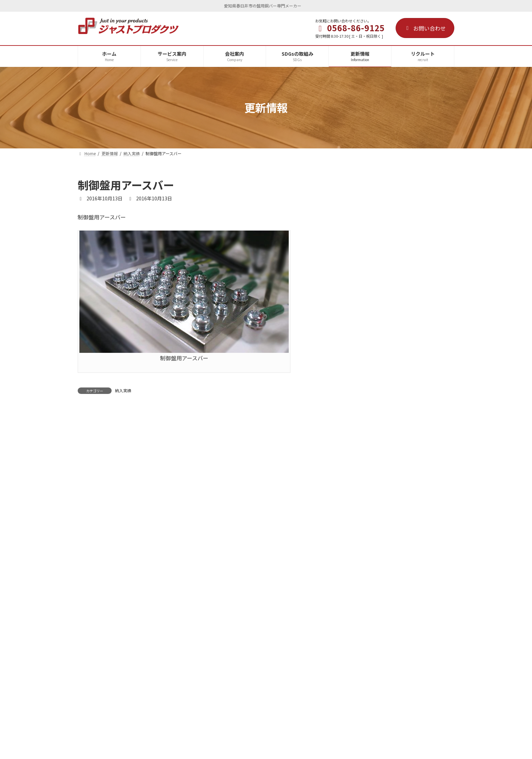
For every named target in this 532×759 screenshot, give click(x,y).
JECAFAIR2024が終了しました (416, 561)
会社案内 (139, 629)
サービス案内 (100, 629)
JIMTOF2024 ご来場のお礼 (413, 459)
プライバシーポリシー (275, 629)
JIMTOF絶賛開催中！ (405, 498)
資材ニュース (397, 421)
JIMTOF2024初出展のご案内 (413, 536)
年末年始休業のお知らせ (409, 229)
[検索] (446, 185)
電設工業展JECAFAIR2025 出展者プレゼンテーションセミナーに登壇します (418, 389)
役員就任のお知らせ (404, 267)
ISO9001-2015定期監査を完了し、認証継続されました (415, 347)
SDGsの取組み (180, 629)
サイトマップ (329, 629)
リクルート (224, 629)
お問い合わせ (425, 28)
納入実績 (123, 390)
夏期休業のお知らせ (404, 305)
